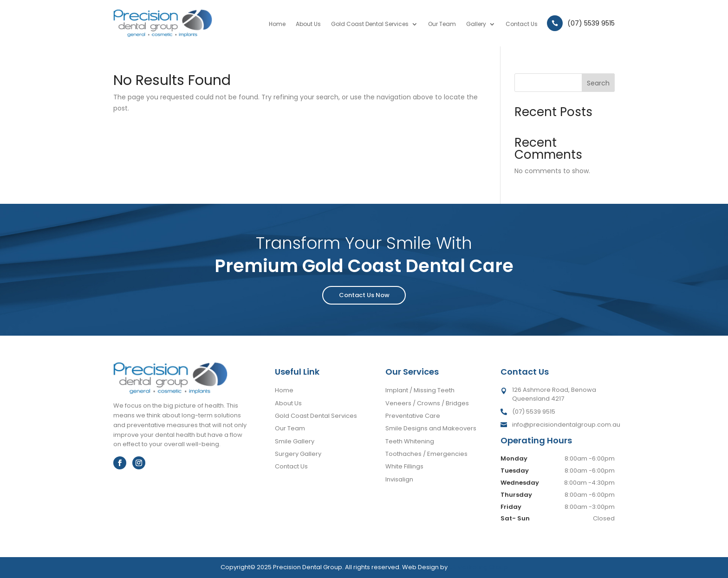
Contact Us (522, 24)
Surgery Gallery (298, 454)
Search (598, 83)
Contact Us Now (364, 295)
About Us (308, 24)
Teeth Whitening (410, 441)
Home (277, 24)
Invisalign (399, 479)
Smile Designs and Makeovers (431, 428)
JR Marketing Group (478, 567)
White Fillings (404, 466)
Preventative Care (413, 416)
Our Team (442, 24)
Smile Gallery (295, 441)
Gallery (476, 24)
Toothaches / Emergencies (426, 454)
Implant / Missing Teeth (420, 390)
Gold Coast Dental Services (370, 24)
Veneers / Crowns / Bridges (427, 403)
